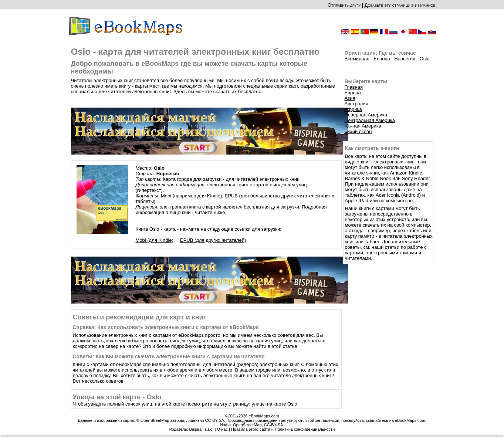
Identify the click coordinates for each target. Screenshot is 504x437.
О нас (222, 429)
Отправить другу (344, 5)
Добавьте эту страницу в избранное (400, 5)
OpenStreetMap (247, 425)
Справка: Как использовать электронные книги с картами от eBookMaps (166, 327)
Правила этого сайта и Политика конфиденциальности (283, 429)
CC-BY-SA (274, 425)
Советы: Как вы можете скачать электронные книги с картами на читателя (169, 356)
